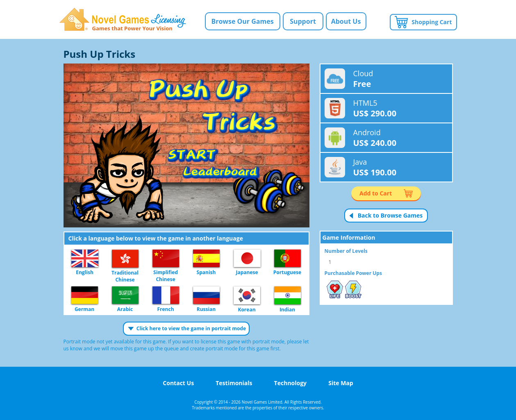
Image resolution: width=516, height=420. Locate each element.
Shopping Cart (432, 22)
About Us (346, 21)
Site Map (341, 383)
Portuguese (288, 259)
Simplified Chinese (166, 259)
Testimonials (234, 383)
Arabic (125, 296)
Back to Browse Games (390, 215)
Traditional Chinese (125, 259)
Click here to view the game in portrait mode (191, 328)
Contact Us (178, 383)
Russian (206, 296)
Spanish (206, 259)
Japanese (247, 259)
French (166, 296)
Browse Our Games (242, 21)
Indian (288, 296)
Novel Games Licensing (123, 19)
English (85, 259)
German (85, 296)
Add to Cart (376, 193)
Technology (290, 383)
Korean (247, 296)
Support (303, 21)
